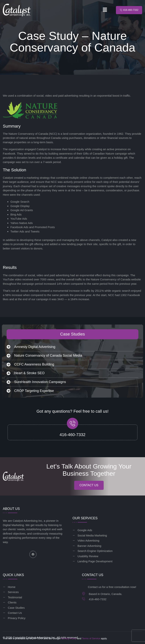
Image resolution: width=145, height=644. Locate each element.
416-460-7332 (72, 435)
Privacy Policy (69, 639)
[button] (105, 10)
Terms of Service (91, 639)
